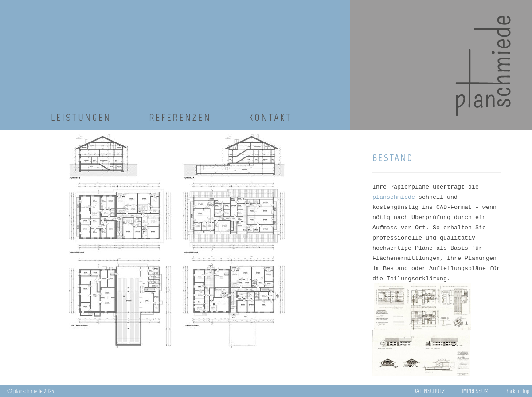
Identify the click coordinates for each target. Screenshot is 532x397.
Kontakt (270, 117)
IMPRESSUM (477, 391)
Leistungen (81, 117)
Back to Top (519, 391)
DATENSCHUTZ (431, 391)
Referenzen (180, 117)
